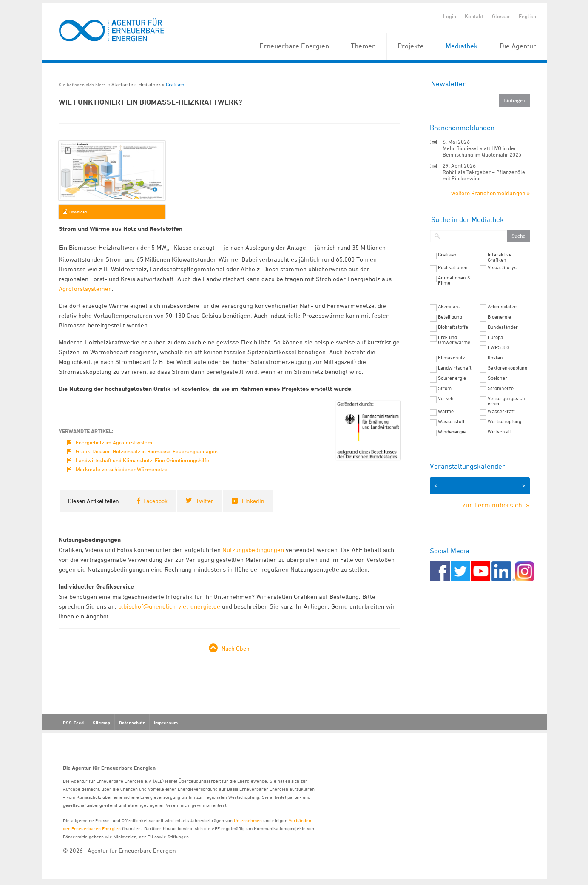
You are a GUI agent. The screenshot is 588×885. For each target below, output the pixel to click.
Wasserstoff (451, 421)
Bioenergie (499, 317)
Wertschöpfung (504, 421)
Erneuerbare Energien (294, 46)
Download (78, 212)
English (527, 16)
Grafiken (175, 84)
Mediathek (462, 46)
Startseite (122, 84)
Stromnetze (501, 388)
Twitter (205, 501)
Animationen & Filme (454, 280)
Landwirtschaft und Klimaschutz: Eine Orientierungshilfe (142, 460)
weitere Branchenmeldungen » (490, 193)
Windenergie (452, 432)
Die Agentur (518, 46)
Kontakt (474, 16)
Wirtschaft (499, 432)
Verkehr (447, 398)
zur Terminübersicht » (496, 505)
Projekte (411, 46)
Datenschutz (132, 723)
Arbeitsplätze (502, 307)
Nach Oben (236, 648)
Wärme (446, 411)
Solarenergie (452, 378)
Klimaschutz (452, 358)
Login (450, 16)
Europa (495, 337)
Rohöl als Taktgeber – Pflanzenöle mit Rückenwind (484, 175)
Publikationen (453, 267)
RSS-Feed (73, 723)
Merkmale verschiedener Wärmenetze (122, 469)
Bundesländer (503, 327)
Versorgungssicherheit (506, 401)
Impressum (166, 723)
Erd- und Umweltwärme (454, 340)
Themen (363, 46)
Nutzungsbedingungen (253, 550)
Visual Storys (502, 267)
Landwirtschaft (455, 368)
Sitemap (101, 723)
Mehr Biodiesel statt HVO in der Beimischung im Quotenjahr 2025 (482, 151)
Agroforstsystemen (85, 289)
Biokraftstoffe (453, 327)
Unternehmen (248, 820)
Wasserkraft (501, 411)
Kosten (495, 358)
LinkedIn (253, 501)
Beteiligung (450, 317)
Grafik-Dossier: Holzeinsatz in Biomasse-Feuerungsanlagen (147, 451)
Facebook (155, 501)
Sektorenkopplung (507, 368)
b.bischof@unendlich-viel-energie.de (169, 606)
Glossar (501, 16)
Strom (445, 388)
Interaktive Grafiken (500, 257)
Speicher (497, 378)
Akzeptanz (449, 307)
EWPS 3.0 (499, 347)
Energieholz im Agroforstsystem (114, 442)
